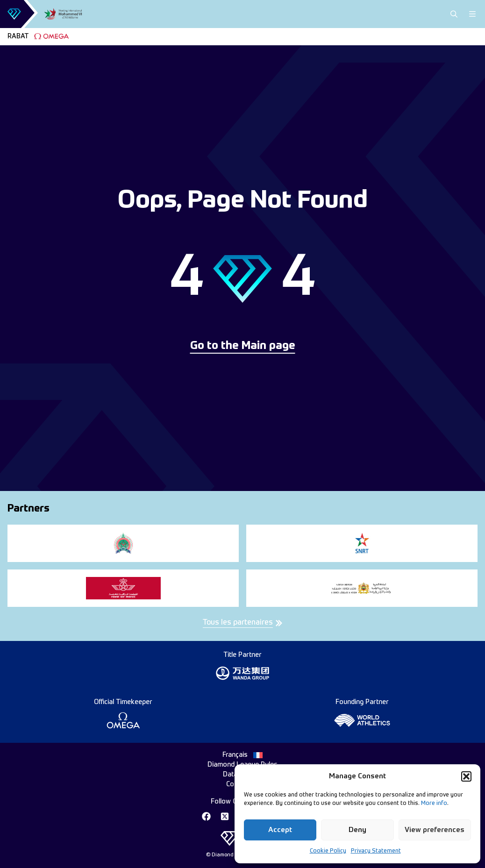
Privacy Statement (376, 851)
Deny (357, 830)
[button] (466, 776)
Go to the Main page (243, 346)
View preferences (435, 830)
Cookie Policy (328, 851)
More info (434, 804)
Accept (280, 830)
